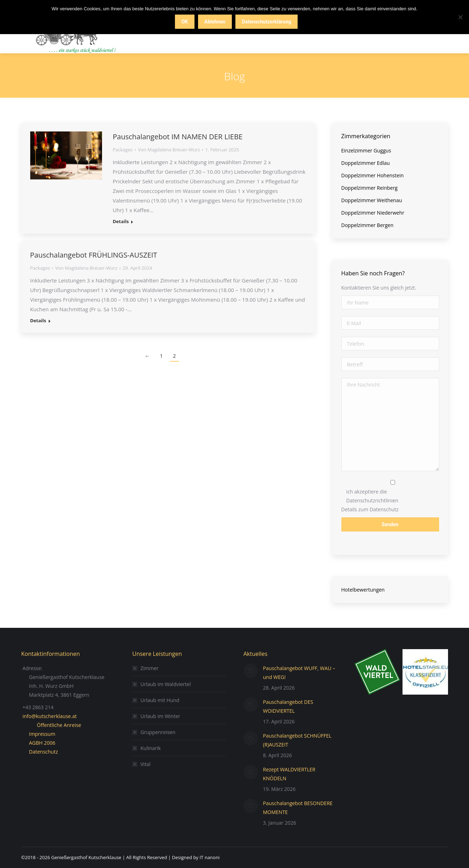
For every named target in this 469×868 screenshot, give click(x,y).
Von (169, 150)
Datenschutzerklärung (267, 22)
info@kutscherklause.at (50, 716)
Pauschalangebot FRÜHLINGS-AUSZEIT (94, 255)
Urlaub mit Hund (160, 700)
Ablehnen (215, 22)
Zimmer (150, 668)
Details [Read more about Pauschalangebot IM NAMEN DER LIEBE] (121, 222)
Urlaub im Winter (160, 716)
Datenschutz (44, 752)
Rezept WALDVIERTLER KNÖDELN (289, 774)
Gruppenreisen (158, 732)
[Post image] (251, 671)
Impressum (42, 734)
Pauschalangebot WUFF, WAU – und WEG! (299, 673)
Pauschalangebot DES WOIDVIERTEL (288, 706)
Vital (145, 764)
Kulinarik (151, 748)
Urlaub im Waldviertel (166, 684)
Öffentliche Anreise (59, 725)
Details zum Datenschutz (370, 509)
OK (185, 22)
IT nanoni (209, 857)
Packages (123, 150)
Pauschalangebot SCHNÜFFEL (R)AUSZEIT (297, 740)
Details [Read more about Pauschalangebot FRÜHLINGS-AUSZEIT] (38, 321)
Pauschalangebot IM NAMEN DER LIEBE (178, 137)
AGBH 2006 (42, 743)
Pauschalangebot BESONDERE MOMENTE (298, 808)
